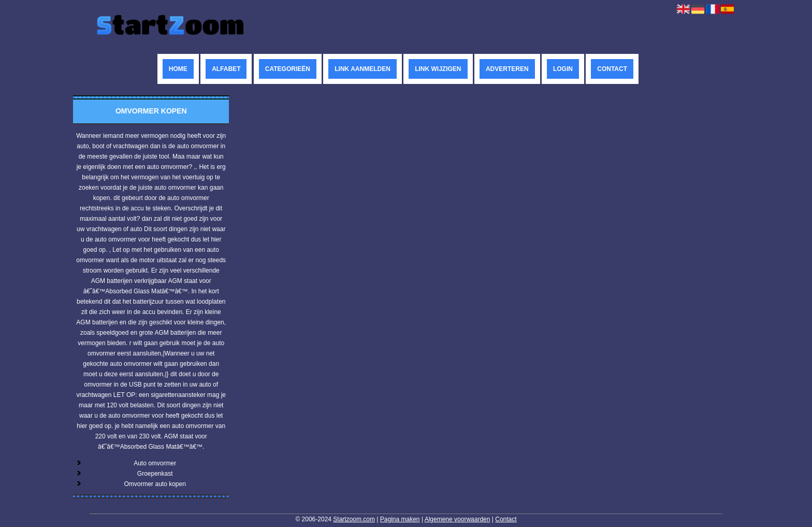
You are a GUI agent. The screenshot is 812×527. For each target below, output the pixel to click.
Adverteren (507, 69)
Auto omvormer (155, 463)
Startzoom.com (354, 519)
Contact (612, 69)
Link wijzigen (438, 69)
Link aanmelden (363, 69)
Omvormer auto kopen (155, 484)
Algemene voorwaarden (458, 519)
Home (178, 69)
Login (563, 69)
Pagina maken (400, 519)
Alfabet (226, 69)
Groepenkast (155, 474)
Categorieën (288, 69)
